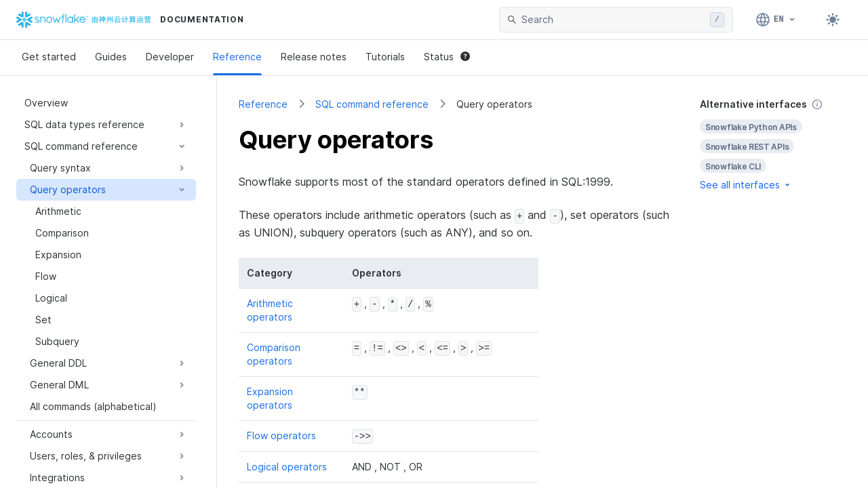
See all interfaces (746, 185)
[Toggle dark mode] (833, 20)
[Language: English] (776, 20)
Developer (170, 57)
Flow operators (281, 435)
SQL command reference (372, 104)
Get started (49, 57)
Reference (237, 57)
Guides (111, 57)
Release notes (314, 57)
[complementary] (773, 145)
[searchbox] (613, 20)
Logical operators (287, 466)
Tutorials (385, 57)
